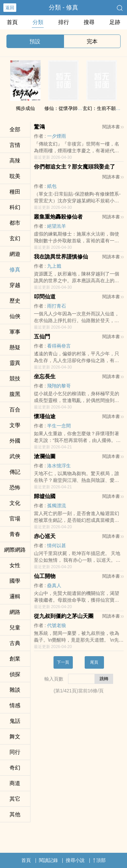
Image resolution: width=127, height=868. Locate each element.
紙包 (52, 186)
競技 (15, 379)
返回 (10, 8)
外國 (15, 441)
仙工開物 (45, 576)
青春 (15, 534)
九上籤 (54, 266)
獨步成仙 (25, 108)
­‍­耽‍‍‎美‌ (15, 176)
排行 (64, 22)
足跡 (115, 22)
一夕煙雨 (57, 136)
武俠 (15, 456)
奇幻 (15, 768)
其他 (15, 814)
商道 (15, 783)
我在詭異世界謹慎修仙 (61, 257)
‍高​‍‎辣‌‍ (15, 161)
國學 (15, 581)
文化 (15, 503)
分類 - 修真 (64, 7)
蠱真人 (54, 585)
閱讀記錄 (48, 860)
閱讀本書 (113, 127)
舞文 (15, 737)
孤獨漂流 (57, 506)
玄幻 (15, 238)
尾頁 (94, 662)
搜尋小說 (75, 860)
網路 (15, 612)
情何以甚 (57, 546)
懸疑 (15, 347)
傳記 (15, 472)
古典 (15, 643)
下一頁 (63, 662)
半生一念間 (59, 426)
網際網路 (15, 550)
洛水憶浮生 (59, 466)
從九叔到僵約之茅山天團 (64, 616)
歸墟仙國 (45, 496)
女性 (15, 565)
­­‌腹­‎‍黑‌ (15, 394)
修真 (15, 270)
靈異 (15, 363)
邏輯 (15, 596)
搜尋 (89, 22)
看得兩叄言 (59, 346)
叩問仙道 (45, 297)
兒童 (15, 628)
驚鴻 (39, 127)
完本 (92, 41)
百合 (15, 410)
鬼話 (15, 721)
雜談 (15, 690)
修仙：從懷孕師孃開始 (68, 108)
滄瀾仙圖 (45, 456)
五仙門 (42, 337)
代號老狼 (57, 625)
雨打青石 (57, 306)
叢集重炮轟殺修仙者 (58, 217)
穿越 (15, 285)
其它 (15, 799)
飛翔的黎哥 (59, 386)
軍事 (15, 332)
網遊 (15, 254)
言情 (15, 145)
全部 (15, 129)
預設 (35, 41)
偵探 (15, 674)
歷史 (15, 301)
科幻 (15, 207)
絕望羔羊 (57, 226)
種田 (15, 192)
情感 (15, 705)
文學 (15, 425)
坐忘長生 (45, 376)
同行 (15, 752)
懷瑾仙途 (45, 416)
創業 (15, 659)
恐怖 (15, 487)
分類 (38, 22)
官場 (15, 519)
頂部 (99, 860)
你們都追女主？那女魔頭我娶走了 (75, 167)
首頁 (12, 22)
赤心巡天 (45, 536)
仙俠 (15, 316)
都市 (15, 223)
